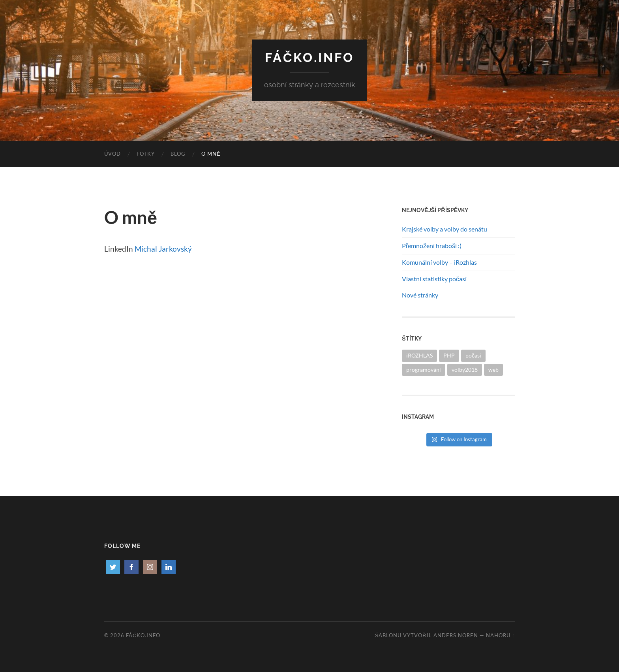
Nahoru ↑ (500, 635)
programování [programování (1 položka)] (424, 370)
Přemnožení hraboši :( (432, 246)
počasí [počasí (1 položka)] (473, 355)
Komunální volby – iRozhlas (439, 262)
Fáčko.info (310, 57)
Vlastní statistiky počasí (434, 279)
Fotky (146, 154)
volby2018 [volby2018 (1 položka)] (465, 370)
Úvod (113, 154)
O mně (211, 154)
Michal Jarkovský (163, 249)
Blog (178, 154)
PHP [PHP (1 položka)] (449, 355)
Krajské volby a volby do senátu (445, 229)
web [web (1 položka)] (493, 370)
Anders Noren (456, 635)
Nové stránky (420, 295)
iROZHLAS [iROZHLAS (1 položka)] (419, 355)
